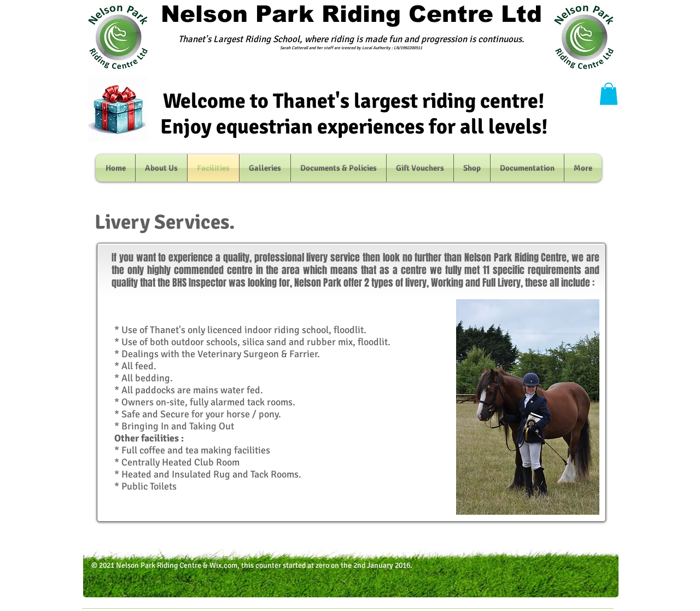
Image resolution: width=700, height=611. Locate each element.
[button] (609, 94)
